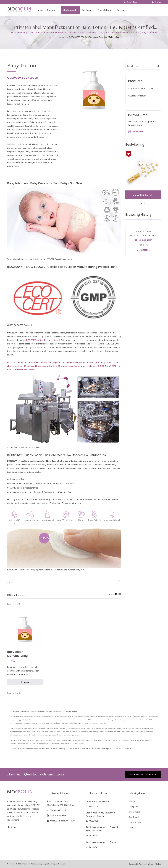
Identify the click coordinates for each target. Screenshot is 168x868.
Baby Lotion (114, 37)
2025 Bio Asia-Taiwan (97, 801)
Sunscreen (54, 749)
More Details (143, 250)
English (158, 2)
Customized (70, 10)
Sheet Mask (45, 749)
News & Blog (105, 10)
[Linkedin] (15, 827)
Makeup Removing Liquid (104, 749)
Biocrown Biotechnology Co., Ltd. (36, 864)
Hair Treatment (83, 749)
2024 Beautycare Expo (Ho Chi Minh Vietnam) (102, 829)
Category (63, 37)
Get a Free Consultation (143, 774)
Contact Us (128, 749)
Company (53, 10)
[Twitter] (11, 827)
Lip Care (91, 749)
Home (40, 10)
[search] (125, 2)
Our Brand (88, 10)
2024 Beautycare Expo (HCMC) (102, 842)
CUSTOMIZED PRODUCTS (80, 37)
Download (136, 131)
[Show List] (120, 594)
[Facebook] (8, 827)
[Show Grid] (116, 594)
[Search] (138, 2)
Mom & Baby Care (100, 37)
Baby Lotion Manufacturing (18, 654)
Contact (122, 10)
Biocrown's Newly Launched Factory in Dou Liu (100, 814)
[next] (119, 582)
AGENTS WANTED (137, 96)
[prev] (10, 582)
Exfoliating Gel (63, 749)
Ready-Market (155, 864)
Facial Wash (73, 749)
